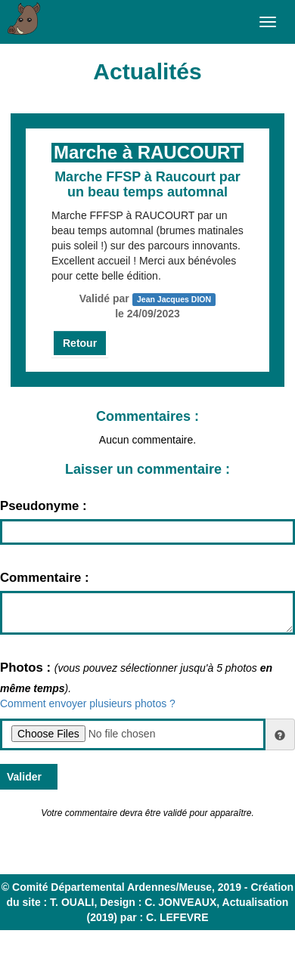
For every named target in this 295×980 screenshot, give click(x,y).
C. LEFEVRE (177, 917)
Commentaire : (45, 578)
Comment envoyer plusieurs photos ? (88, 703)
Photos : (27, 668)
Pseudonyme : (43, 506)
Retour (80, 343)
